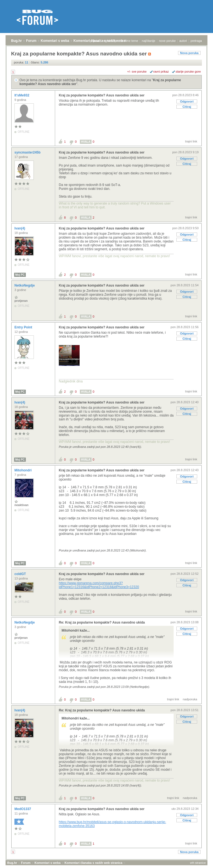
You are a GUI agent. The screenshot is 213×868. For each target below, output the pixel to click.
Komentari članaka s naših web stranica (93, 863)
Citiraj (187, 107)
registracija (110, 41)
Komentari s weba (55, 41)
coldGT (21, 574)
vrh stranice (198, 863)
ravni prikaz (161, 72)
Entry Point (24, 327)
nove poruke (167, 41)
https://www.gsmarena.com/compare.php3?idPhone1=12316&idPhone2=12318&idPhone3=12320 (99, 585)
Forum (31, 41)
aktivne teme (130, 41)
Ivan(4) (20, 228)
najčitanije (149, 41)
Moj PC (20, 275)
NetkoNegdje (25, 285)
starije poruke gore (188, 72)
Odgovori (187, 101)
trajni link (191, 141)
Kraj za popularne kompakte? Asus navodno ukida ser (102, 95)
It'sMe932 (22, 95)
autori (183, 41)
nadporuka (190, 699)
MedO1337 (23, 809)
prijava (94, 41)
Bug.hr (17, 41)
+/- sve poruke (137, 72)
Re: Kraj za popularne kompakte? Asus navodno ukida (102, 622)
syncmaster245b (28, 152)
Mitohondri (23, 470)
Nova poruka (189, 53)
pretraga (196, 41)
